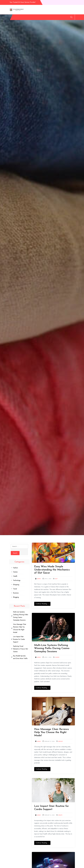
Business (59, 16)
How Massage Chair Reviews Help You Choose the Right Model (52, 732)
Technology (39, 16)
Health (32, 16)
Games (26, 16)
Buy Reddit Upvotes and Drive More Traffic (20, 657)
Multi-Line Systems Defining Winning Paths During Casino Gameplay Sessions (52, 648)
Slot (56, 579)
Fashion (20, 16)
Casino (57, 657)
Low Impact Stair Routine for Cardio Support (19, 639)
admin (39, 579)
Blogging (66, 16)
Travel (53, 16)
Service (60, 741)
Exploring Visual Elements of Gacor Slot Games (21, 649)
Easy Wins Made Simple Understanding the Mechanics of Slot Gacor (52, 570)
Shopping (47, 16)
